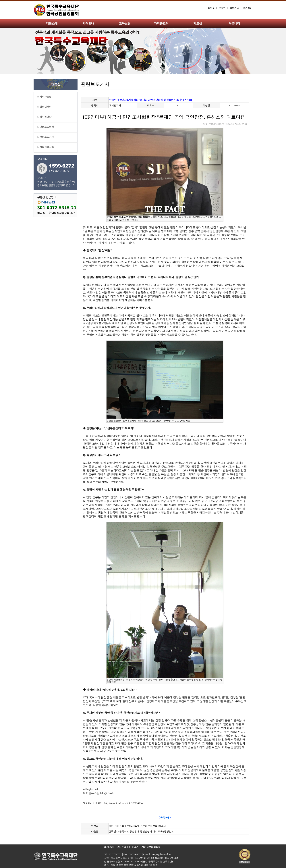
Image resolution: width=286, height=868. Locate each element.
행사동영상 (44, 117)
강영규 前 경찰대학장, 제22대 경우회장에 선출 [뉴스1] (137, 826)
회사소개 (109, 847)
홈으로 (211, 8)
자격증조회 (161, 23)
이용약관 (134, 847)
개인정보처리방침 (151, 847)
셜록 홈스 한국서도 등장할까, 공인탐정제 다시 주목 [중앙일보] (142, 831)
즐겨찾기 (248, 8)
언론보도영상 (46, 127)
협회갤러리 (44, 107)
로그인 (222, 8)
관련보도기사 (46, 137)
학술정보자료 (46, 147)
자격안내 (88, 23)
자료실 (198, 23)
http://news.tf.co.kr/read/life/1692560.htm (124, 803)
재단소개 (52, 23)
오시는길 (121, 847)
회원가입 (234, 8)
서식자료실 (44, 97)
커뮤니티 (234, 23)
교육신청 (125, 23)
